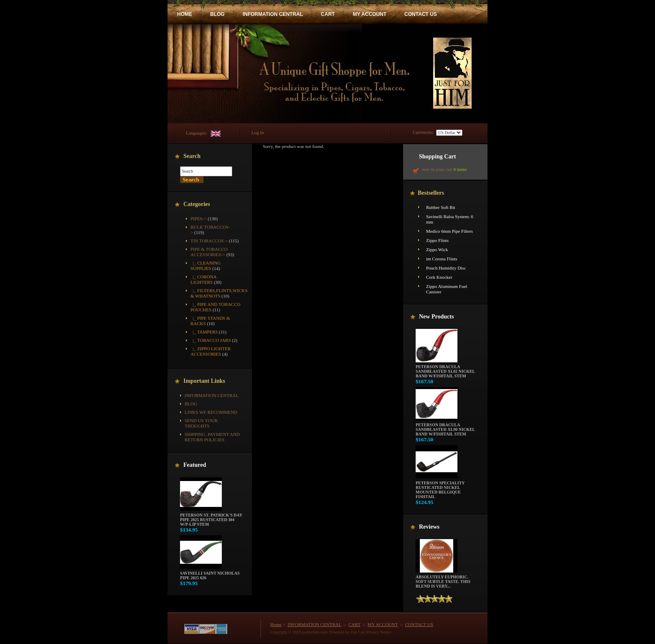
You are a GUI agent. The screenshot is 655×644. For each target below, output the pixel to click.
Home (276, 624)
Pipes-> (199, 219)
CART (328, 14)
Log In (258, 132)
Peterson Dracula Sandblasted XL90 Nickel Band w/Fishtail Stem (445, 428)
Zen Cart (358, 632)
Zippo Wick (437, 249)
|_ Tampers (204, 332)
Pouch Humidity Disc (446, 268)
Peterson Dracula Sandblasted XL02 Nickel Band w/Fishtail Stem (445, 369)
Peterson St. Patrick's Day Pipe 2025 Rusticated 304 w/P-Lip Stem (211, 518)
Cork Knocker (439, 277)
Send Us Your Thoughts (201, 423)
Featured (195, 465)
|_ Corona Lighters (203, 279)
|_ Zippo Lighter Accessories (211, 351)
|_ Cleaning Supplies (206, 266)
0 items (460, 169)
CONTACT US (421, 14)
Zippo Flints (437, 240)
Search (192, 156)
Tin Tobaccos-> (209, 241)
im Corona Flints (442, 259)
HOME (185, 14)
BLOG (217, 14)
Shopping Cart (437, 157)
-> (209, 252)
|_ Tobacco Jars (211, 340)
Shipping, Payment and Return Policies (212, 437)
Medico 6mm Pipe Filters (449, 231)
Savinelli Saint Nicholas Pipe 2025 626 (210, 574)
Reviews (429, 527)
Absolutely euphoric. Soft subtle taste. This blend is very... (443, 580)
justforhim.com (315, 632)
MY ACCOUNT (369, 14)
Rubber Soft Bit (441, 207)
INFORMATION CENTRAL (273, 14)
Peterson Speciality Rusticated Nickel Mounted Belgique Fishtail (440, 488)
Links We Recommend (211, 412)
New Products (436, 317)
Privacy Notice (379, 632)
